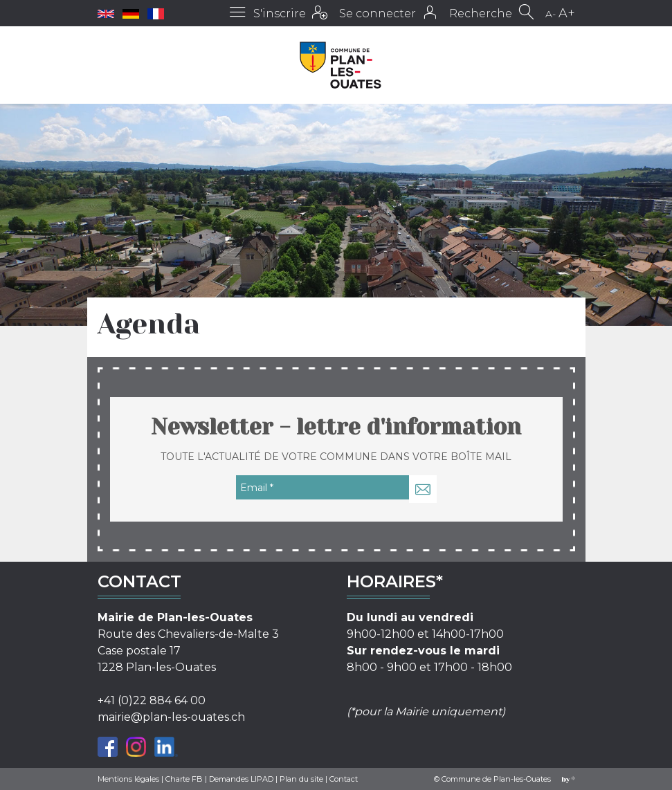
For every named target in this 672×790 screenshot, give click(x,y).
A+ (567, 13)
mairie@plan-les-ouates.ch (171, 717)
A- (551, 14)
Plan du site (301, 779)
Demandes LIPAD (241, 779)
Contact (344, 779)
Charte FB (184, 779)
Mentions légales (128, 779)
